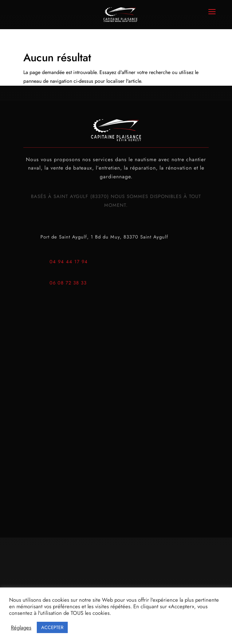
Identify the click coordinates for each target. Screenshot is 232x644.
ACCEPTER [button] (52, 627)
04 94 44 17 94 (69, 262)
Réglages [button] (21, 628)
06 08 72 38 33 (68, 283)
